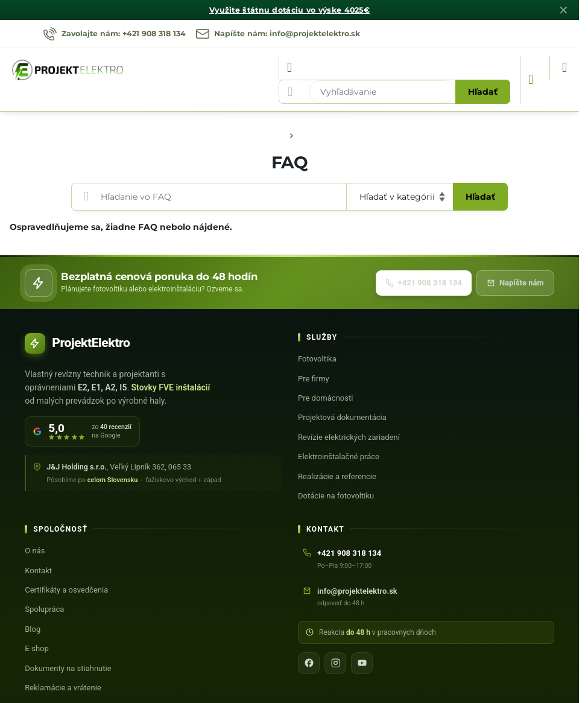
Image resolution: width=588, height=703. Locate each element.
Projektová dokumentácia (342, 417)
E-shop (37, 648)
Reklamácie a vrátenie (63, 688)
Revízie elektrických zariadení (349, 437)
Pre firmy (314, 379)
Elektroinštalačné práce (339, 456)
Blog (33, 629)
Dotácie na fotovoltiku (336, 496)
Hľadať (483, 92)
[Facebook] (309, 663)
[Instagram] (335, 663)
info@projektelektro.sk (357, 591)
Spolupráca (44, 609)
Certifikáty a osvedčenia (66, 590)
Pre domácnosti (325, 398)
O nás (35, 551)
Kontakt (38, 571)
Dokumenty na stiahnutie (68, 668)
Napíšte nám (515, 283)
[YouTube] (362, 663)
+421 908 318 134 (424, 283)
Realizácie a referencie (337, 476)
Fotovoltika (317, 359)
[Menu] (564, 68)
